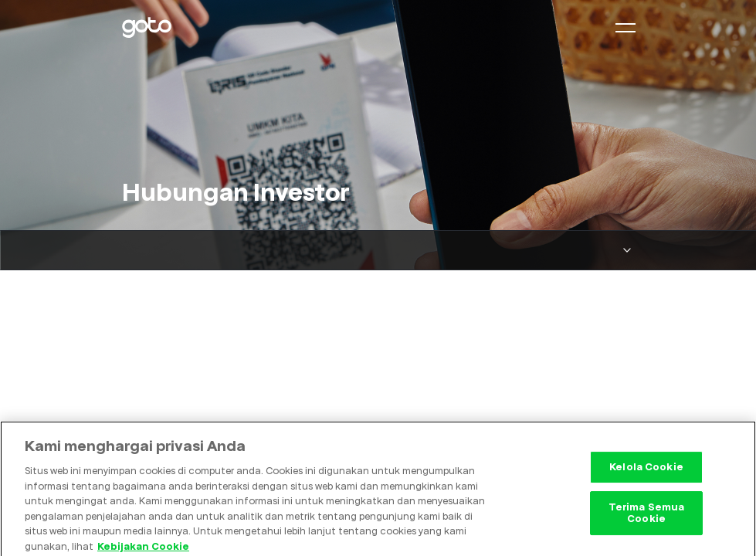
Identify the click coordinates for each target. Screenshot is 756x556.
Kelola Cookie (646, 470)
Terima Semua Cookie (647, 516)
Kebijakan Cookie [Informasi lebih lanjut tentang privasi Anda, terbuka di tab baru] (143, 549)
